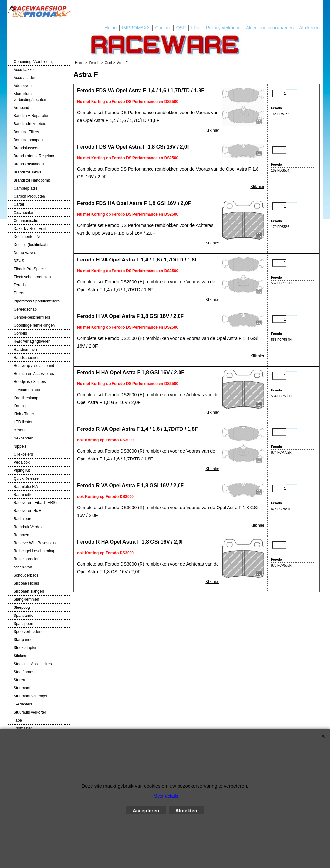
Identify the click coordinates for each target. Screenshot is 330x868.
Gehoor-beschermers (32, 317)
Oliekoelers (23, 454)
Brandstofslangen (29, 164)
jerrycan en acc (27, 390)
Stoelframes (24, 672)
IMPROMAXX (136, 28)
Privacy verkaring (223, 28)
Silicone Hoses (26, 583)
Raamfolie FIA (26, 487)
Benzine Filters (26, 132)
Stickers (20, 656)
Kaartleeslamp (26, 398)
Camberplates (26, 188)
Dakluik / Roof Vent (30, 229)
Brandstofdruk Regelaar (34, 156)
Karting (20, 406)
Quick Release (26, 478)
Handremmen (25, 350)
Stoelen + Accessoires (33, 664)
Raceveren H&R (28, 511)
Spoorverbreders (28, 632)
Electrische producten (32, 277)
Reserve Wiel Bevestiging (36, 543)
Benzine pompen (28, 140)
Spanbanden (24, 616)
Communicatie (26, 221)
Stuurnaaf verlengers (31, 696)
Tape (18, 720)
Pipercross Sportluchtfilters (37, 301)
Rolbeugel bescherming (34, 551)
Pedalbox (22, 462)
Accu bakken (25, 70)
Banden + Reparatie (31, 116)
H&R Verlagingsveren (32, 341)
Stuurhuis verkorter (30, 712)
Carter (19, 204)
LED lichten (23, 422)
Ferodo (20, 285)
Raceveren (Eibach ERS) (35, 503)
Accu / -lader (24, 78)
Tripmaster (23, 728)
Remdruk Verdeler (29, 527)
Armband (21, 108)
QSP (181, 28)
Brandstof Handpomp (32, 180)
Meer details (166, 796)
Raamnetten (24, 495)
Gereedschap (25, 309)
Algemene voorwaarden (270, 28)
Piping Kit (22, 470)
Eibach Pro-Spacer (30, 269)
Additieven (23, 86)
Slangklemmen (26, 599)
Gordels (20, 333)
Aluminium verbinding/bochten (30, 97)
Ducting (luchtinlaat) (31, 245)
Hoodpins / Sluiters (30, 382)
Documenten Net (28, 237)
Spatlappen (23, 624)
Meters (19, 430)
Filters (19, 293)
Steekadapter (25, 648)
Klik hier (212, 130)
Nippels (20, 446)
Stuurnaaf (22, 688)
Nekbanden (23, 438)
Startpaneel (23, 640)
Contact (163, 28)
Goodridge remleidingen (34, 325)
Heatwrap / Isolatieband (34, 366)
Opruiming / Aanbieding (34, 62)
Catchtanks (23, 212)
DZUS (19, 261)
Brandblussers (26, 148)
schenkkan (23, 567)
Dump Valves (25, 253)
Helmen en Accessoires (34, 374)
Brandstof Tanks (27, 172)
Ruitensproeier (26, 559)
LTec (196, 28)
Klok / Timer (24, 414)
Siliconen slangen (29, 591)
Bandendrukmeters (30, 124)
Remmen (21, 535)
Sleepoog (22, 607)
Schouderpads (26, 575)
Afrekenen (309, 28)
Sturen (19, 680)
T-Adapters (23, 704)
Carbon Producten (29, 196)
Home (111, 28)
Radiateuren (24, 519)
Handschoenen (27, 358)
